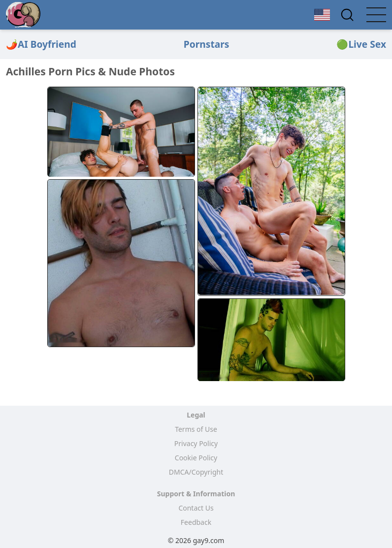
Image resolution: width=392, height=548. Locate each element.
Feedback (196, 522)
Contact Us (196, 508)
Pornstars (207, 44)
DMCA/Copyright (196, 472)
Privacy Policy (196, 443)
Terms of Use (196, 429)
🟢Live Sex (361, 44)
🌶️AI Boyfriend (41, 44)
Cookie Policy (196, 458)
